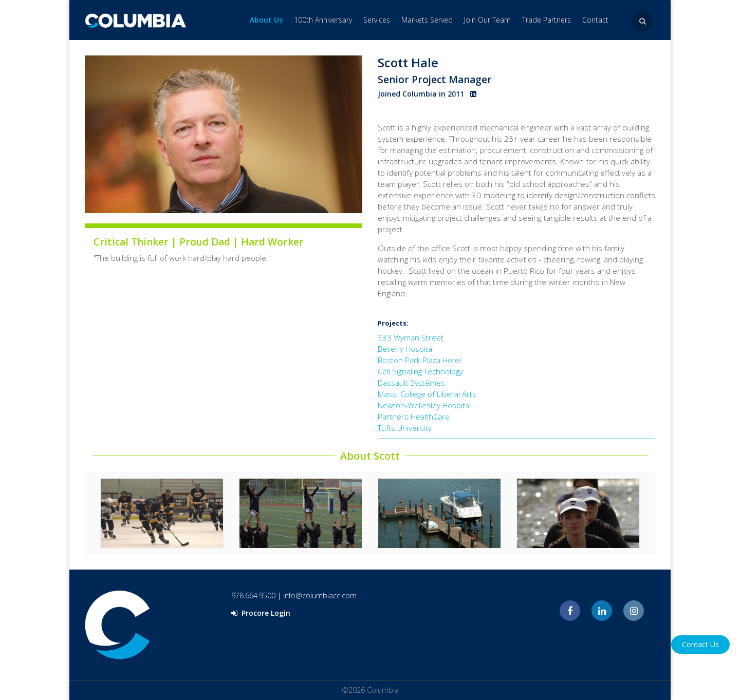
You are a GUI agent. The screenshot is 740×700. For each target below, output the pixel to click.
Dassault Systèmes (411, 383)
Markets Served (427, 20)
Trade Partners (547, 20)
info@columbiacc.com (320, 595)
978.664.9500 (253, 595)
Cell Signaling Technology (420, 371)
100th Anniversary (323, 20)
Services (377, 20)
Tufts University (405, 428)
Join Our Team (487, 20)
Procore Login (261, 613)
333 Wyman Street (411, 337)
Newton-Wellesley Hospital (424, 405)
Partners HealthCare (414, 417)
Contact (595, 20)
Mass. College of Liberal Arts (427, 394)
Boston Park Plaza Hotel (419, 360)
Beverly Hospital (406, 349)
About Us (266, 20)
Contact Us (700, 644)
